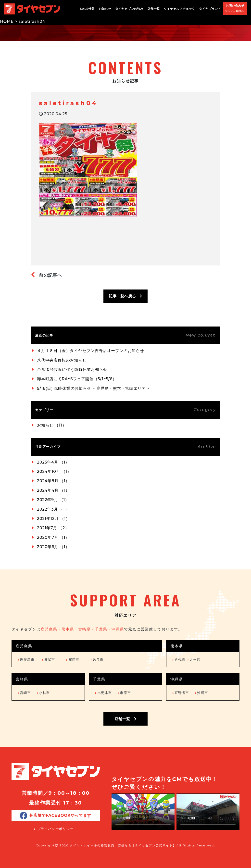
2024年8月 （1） (53, 481)
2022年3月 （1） (53, 509)
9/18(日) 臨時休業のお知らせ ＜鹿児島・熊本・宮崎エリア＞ (94, 388)
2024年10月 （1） (54, 472)
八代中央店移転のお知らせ (62, 360)
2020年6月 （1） (53, 547)
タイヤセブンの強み (129, 9)
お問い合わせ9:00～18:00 (235, 8)
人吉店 (194, 660)
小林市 (43, 693)
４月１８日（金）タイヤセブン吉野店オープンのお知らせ (91, 351)
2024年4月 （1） (53, 490)
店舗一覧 (154, 9)
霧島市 (73, 660)
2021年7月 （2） (53, 528)
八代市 (179, 660)
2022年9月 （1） (53, 500)
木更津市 (103, 693)
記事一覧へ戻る (125, 296)
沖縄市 (201, 693)
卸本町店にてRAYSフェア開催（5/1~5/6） (77, 379)
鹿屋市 (48, 660)
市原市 (124, 693)
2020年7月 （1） (53, 537)
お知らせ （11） (52, 425)
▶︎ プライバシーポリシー (54, 829)
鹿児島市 (26, 660)
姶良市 (97, 660)
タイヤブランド (210, 9)
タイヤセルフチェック (179, 9)
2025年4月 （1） (53, 462)
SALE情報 (87, 9)
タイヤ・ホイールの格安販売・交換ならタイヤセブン (32, 9)
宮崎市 (24, 693)
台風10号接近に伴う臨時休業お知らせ (72, 370)
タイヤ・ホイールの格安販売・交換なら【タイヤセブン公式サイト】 (123, 845)
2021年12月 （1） (53, 519)
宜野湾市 (181, 693)
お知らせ (105, 9)
